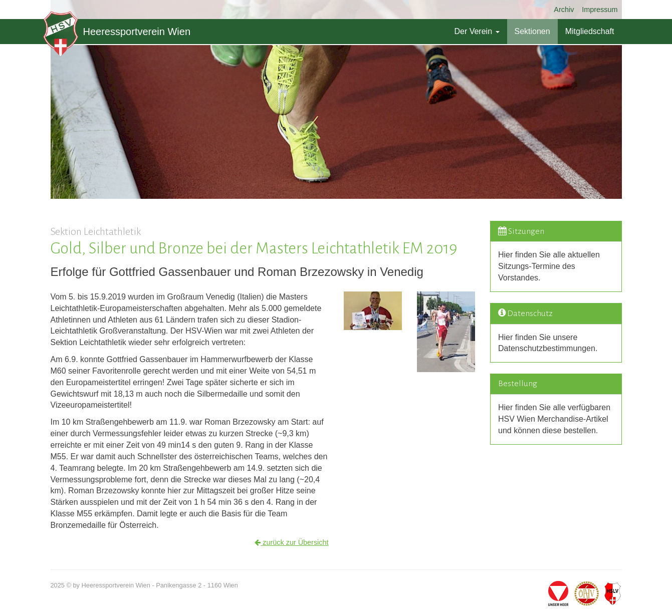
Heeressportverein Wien (117, 32)
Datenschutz (530, 314)
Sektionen (532, 31)
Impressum (600, 10)
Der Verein (477, 31)
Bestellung (518, 384)
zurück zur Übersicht (291, 542)
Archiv (564, 10)
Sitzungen (526, 231)
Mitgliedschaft (590, 31)
